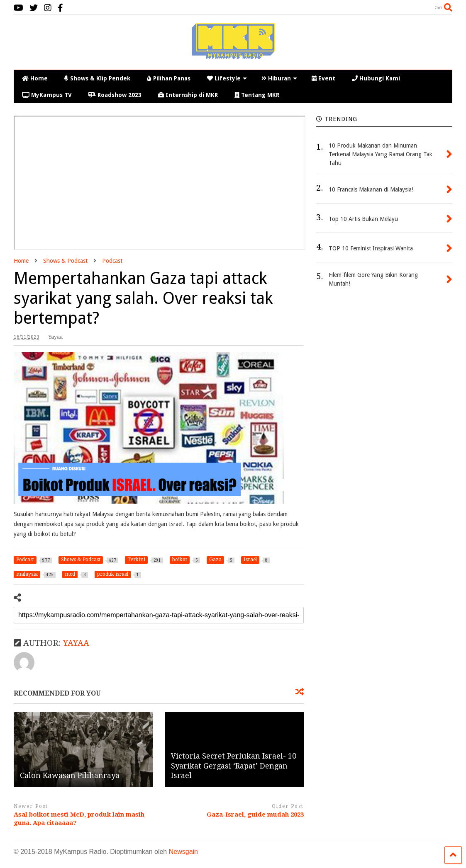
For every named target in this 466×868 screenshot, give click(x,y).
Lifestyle (227, 78)
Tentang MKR (257, 95)
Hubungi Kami (376, 78)
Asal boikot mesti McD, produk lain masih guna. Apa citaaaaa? (79, 819)
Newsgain (183, 852)
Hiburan (279, 78)
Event (323, 78)
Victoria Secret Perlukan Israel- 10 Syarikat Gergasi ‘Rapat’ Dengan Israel (234, 766)
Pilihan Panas (169, 78)
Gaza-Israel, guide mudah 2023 (255, 815)
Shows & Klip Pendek (97, 78)
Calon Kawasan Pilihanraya (70, 775)
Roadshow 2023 (115, 95)
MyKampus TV (47, 95)
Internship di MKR (188, 95)
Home (35, 78)
